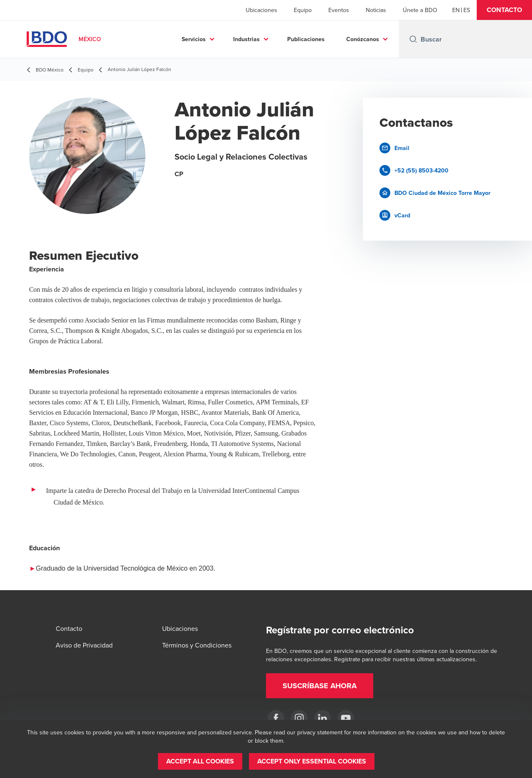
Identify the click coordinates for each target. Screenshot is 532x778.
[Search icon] (413, 39)
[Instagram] (299, 718)
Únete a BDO (420, 10)
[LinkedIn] (323, 718)
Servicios (194, 39)
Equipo (303, 10)
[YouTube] (346, 718)
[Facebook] (276, 718)
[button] (504, 10)
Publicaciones (306, 39)
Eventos (339, 10)
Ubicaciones (261, 10)
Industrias (246, 39)
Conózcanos (363, 39)
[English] (456, 10)
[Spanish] (467, 10)
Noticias (376, 10)
